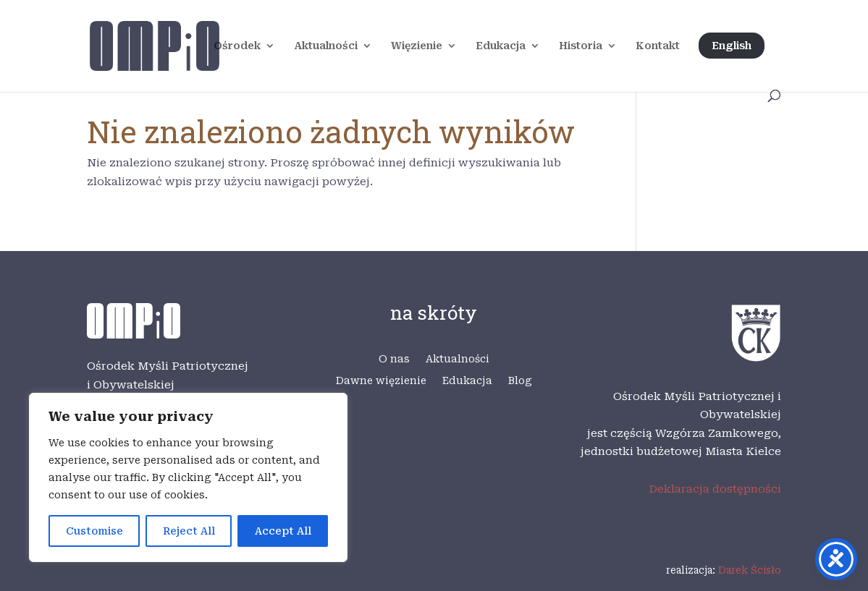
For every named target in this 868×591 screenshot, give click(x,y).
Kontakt (658, 46)
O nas (394, 359)
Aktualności (326, 46)
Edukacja (501, 46)
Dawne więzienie (381, 381)
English (732, 46)
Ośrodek (237, 46)
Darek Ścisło (750, 570)
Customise (94, 531)
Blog (520, 381)
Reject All (189, 531)
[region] (188, 477)
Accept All (283, 531)
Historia (581, 46)
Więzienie (417, 46)
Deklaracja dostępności (715, 489)
